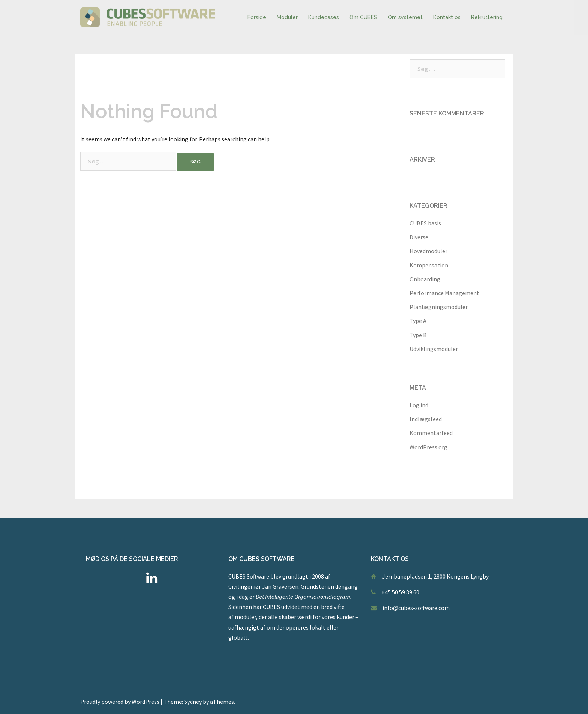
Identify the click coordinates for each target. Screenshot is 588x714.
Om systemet (405, 17)
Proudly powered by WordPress (120, 702)
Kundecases (324, 17)
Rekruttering (487, 17)
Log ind (419, 405)
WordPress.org (428, 447)
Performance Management (444, 293)
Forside (257, 17)
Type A (418, 321)
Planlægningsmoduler (439, 307)
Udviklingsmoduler (434, 349)
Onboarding (425, 279)
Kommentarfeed (431, 433)
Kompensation (429, 265)
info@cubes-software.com (416, 608)
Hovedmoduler (428, 251)
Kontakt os (447, 17)
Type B (418, 335)
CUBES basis (425, 223)
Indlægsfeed (426, 419)
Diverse (419, 237)
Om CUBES (363, 17)
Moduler (287, 17)
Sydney (193, 702)
